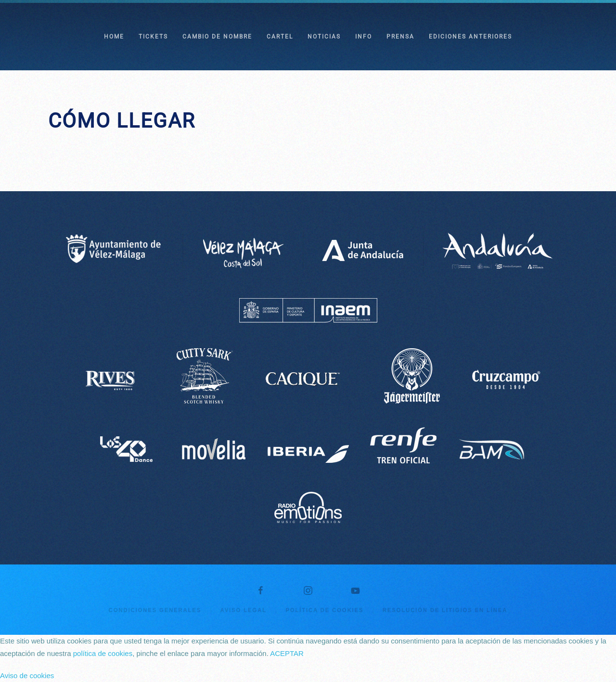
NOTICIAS (324, 37)
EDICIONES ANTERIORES (470, 37)
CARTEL (280, 37)
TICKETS (153, 37)
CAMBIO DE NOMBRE (217, 37)
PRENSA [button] (400, 37)
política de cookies (103, 653)
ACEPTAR (287, 653)
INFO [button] (364, 37)
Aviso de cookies (27, 675)
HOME (114, 37)
